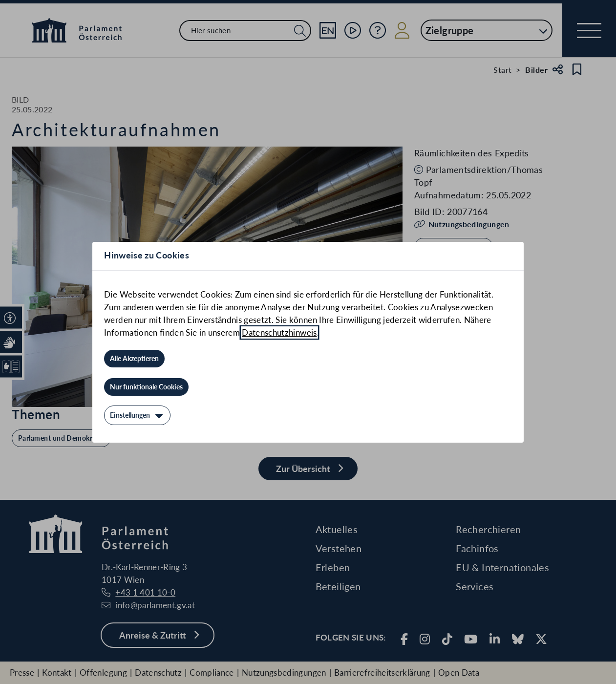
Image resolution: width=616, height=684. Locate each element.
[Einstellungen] (137, 415)
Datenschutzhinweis (279, 332)
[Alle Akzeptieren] (134, 359)
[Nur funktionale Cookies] (146, 387)
